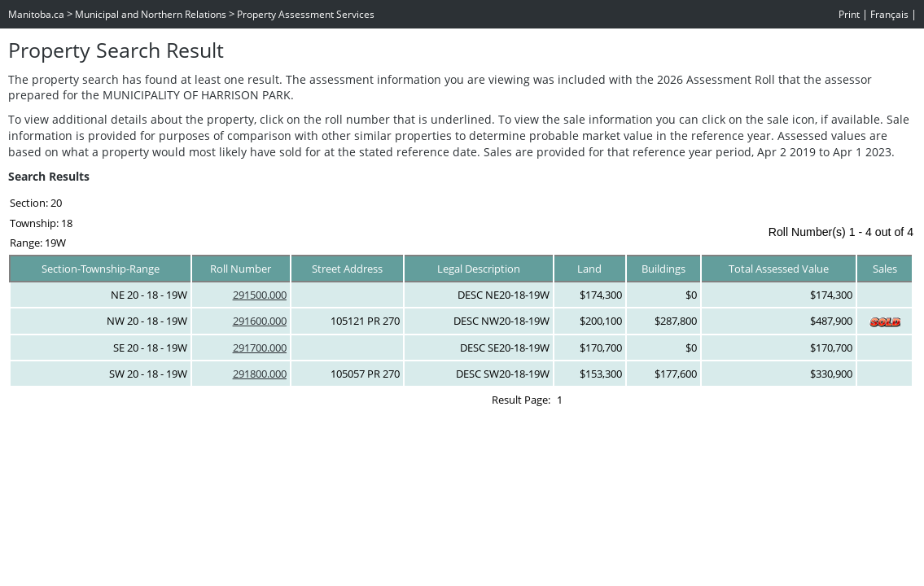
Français (889, 14)
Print (849, 14)
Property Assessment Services (306, 14)
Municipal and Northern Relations (151, 14)
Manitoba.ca (36, 14)
